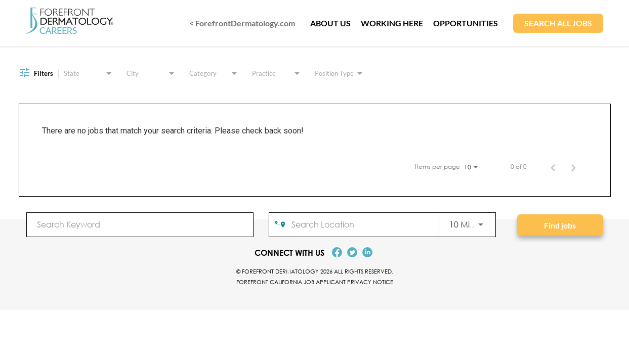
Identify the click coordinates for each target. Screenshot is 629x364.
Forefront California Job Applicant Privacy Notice (315, 282)
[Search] (560, 225)
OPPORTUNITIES (466, 23)
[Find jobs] (560, 225)
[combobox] (140, 224)
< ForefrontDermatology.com (242, 23)
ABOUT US (330, 23)
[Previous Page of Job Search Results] (553, 167)
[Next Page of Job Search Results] (573, 167)
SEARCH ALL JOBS (558, 23)
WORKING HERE (392, 23)
